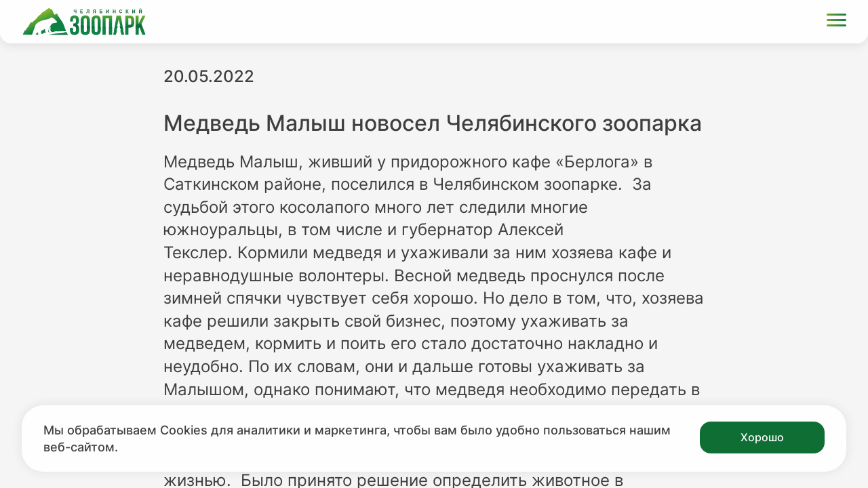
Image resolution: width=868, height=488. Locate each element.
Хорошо (762, 437)
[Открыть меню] (836, 22)
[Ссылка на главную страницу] (84, 22)
